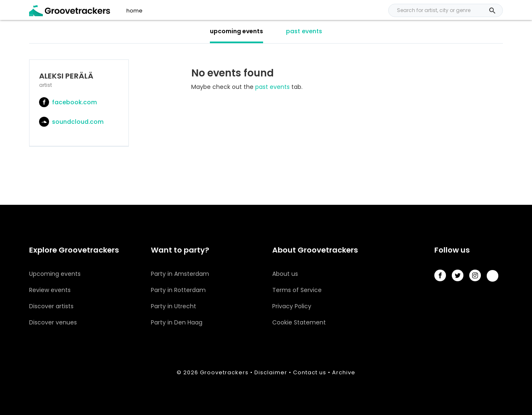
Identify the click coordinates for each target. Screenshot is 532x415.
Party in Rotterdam (178, 290)
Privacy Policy (292, 306)
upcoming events (236, 31)
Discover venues (53, 322)
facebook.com (68, 102)
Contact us (310, 372)
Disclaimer (271, 372)
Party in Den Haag (177, 322)
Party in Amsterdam (180, 274)
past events (304, 31)
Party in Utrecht (174, 306)
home (134, 11)
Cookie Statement (299, 322)
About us (285, 274)
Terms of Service (297, 290)
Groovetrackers (224, 372)
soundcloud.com (71, 122)
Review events (50, 290)
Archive (344, 372)
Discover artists (51, 306)
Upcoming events (55, 274)
